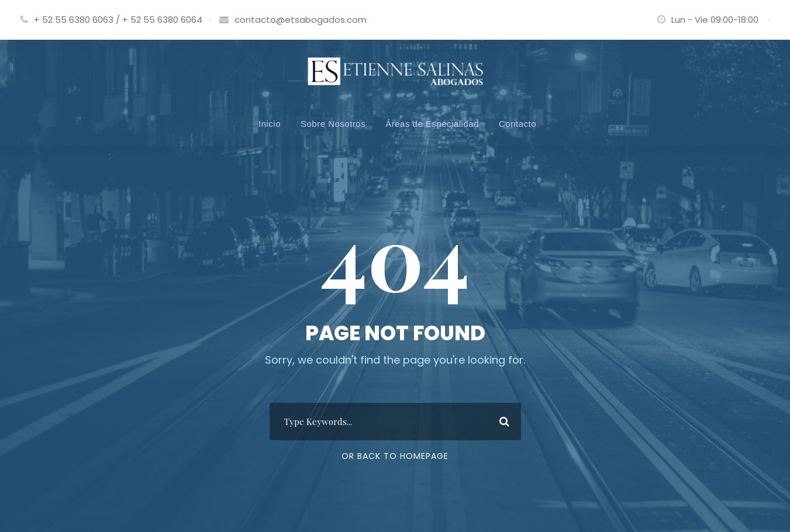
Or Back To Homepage (395, 456)
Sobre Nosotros (333, 124)
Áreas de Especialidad (432, 124)
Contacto (518, 124)
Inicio (270, 124)
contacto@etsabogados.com (301, 20)
